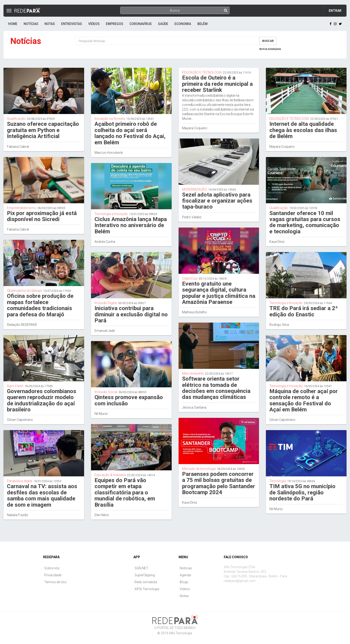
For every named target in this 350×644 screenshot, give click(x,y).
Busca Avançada (270, 49)
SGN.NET (141, 568)
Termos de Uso (55, 582)
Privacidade (53, 575)
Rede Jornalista (146, 582)
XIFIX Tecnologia (147, 589)
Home (13, 24)
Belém (202, 24)
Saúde (163, 24)
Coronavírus (141, 24)
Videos (185, 589)
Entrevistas (72, 24)
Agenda (185, 575)
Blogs (184, 582)
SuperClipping (145, 575)
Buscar (268, 41)
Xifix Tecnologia (180, 633)
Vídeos (94, 24)
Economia (183, 24)
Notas (50, 24)
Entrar (335, 11)
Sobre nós (52, 568)
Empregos (115, 24)
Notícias (31, 24)
